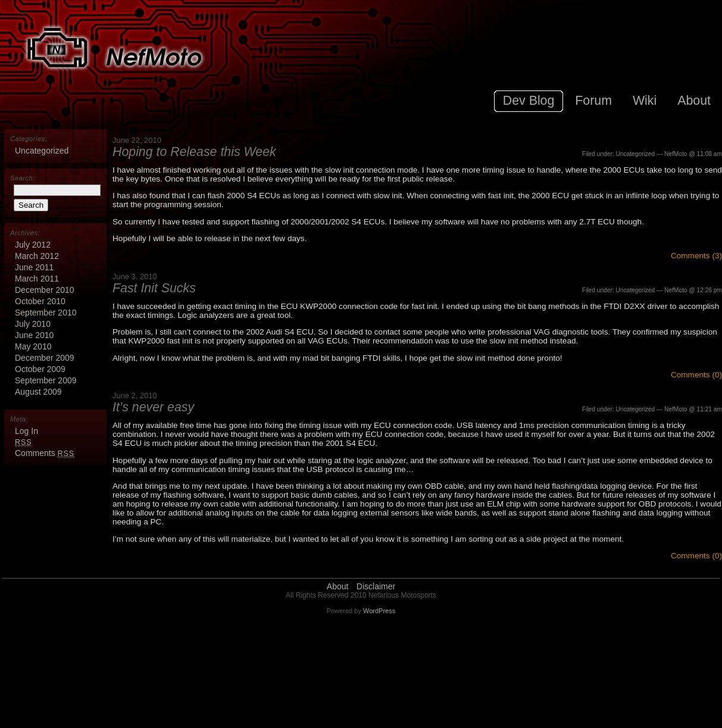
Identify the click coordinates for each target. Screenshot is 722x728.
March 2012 (37, 256)
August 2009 (38, 392)
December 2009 (45, 358)
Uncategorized (635, 154)
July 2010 (33, 324)
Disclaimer (376, 586)
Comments (45, 453)
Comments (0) (696, 375)
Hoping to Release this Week (194, 152)
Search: (23, 178)
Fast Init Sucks (154, 288)
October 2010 (40, 301)
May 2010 (33, 346)
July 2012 (33, 245)
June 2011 (34, 267)
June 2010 (34, 335)
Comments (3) (696, 256)
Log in (26, 431)
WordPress (379, 611)
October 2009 (40, 369)
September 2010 (46, 313)
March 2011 (37, 279)
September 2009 (46, 380)
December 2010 (45, 290)
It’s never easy (153, 407)
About (338, 586)
